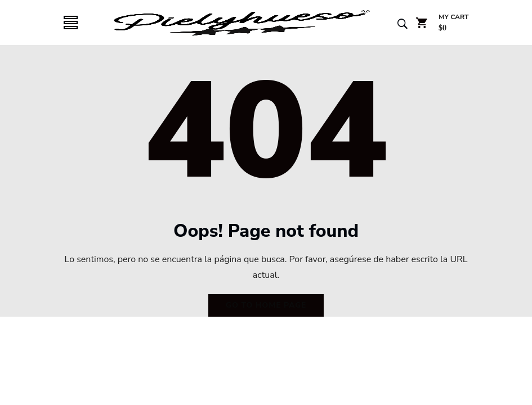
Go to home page (266, 305)
